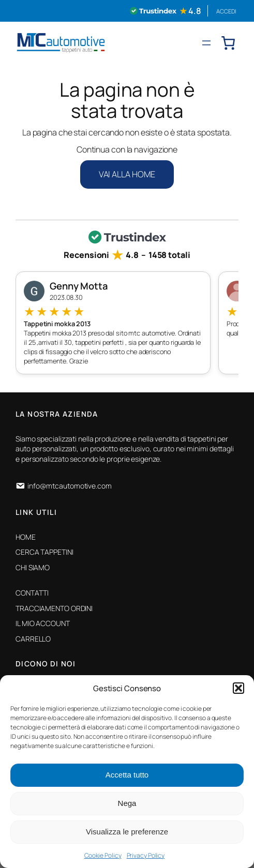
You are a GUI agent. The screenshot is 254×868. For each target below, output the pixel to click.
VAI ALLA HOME (127, 174)
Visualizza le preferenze (127, 832)
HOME (26, 537)
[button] (238, 688)
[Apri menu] (206, 43)
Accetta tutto (127, 775)
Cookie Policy (103, 855)
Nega (127, 803)
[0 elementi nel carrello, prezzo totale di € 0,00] (228, 43)
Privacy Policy (146, 855)
